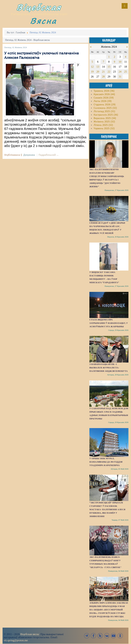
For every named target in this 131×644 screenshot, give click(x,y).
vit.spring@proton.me (16, 640)
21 (103, 72)
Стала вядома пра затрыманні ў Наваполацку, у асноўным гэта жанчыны (109, 323)
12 (92, 67)
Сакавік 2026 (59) (104, 98)
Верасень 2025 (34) (105, 118)
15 (109, 67)
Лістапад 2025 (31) (104, 111)
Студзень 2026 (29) (105, 105)
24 (120, 72)
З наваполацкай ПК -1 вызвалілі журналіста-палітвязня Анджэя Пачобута (108, 368)
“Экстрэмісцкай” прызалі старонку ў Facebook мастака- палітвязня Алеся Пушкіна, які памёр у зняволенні (107, 509)
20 (98, 72)
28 (103, 77)
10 (120, 62)
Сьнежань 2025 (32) (105, 108)
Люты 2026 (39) (103, 101)
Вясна (43, 21)
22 (109, 72)
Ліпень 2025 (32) (103, 125)
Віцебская (39, 7)
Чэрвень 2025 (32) (104, 129)
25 (126, 72)
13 (98, 67)
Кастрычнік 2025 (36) (106, 115)
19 (92, 72)
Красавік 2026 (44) (104, 94)
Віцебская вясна (30, 634)
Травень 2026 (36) (104, 91)
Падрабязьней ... (49, 155)
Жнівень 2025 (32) (104, 122)
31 (120, 77)
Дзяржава (29, 155)
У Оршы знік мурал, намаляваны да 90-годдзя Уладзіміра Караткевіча (106, 462)
